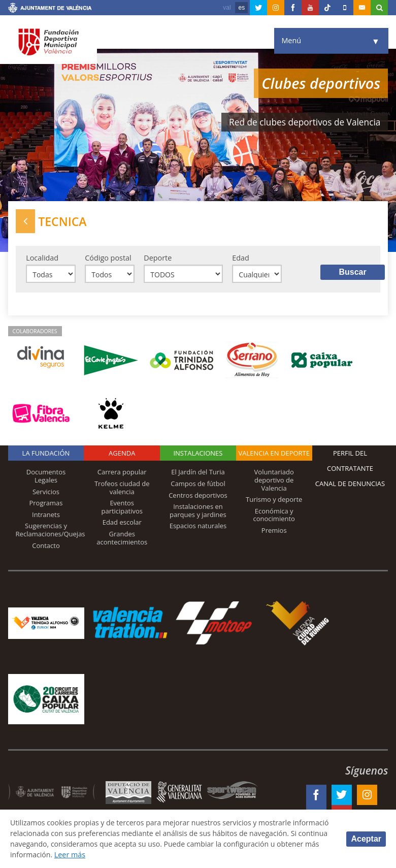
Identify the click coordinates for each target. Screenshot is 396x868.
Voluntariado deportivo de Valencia (274, 481)
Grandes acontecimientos (122, 539)
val (227, 8)
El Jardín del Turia (198, 473)
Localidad (42, 258)
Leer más (170, 855)
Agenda (122, 454)
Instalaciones (198, 454)
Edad (241, 258)
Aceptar (366, 838)
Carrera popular (122, 473)
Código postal (108, 258)
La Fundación (46, 454)
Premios (274, 531)
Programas (46, 504)
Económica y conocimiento (274, 516)
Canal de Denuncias (350, 485)
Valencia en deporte (274, 454)
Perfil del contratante (350, 462)
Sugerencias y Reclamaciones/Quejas (51, 531)
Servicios (46, 492)
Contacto (46, 546)
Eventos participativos (122, 508)
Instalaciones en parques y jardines (198, 511)
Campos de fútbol (198, 485)
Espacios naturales (198, 527)
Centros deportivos (198, 496)
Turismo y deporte (274, 500)
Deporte (158, 258)
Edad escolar (122, 523)
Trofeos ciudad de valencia (122, 489)
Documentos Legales (46, 477)
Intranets (46, 515)
